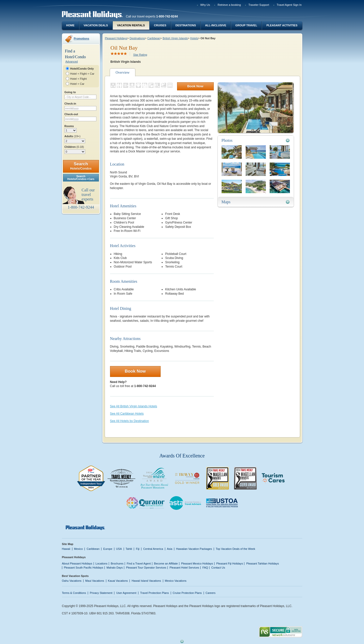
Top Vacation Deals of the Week (235, 549)
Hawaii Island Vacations (146, 581)
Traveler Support (259, 5)
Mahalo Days (115, 568)
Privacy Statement (101, 593)
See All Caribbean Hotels (127, 414)
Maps (226, 202)
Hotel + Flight (79, 79)
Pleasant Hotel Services (184, 568)
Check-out (71, 114)
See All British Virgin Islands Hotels (134, 406)
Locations (102, 563)
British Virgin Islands (175, 38)
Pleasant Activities (282, 25)
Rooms (69, 126)
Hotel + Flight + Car (82, 74)
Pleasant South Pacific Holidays (84, 568)
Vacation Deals (96, 25)
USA (119, 549)
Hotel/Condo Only (82, 69)
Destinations (186, 25)
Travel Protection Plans (154, 593)
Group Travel (246, 25)
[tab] (256, 140)
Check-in (70, 104)
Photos (227, 140)
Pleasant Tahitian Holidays (262, 563)
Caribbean (154, 38)
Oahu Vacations (72, 581)
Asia (170, 549)
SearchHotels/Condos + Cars (81, 178)
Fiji (138, 549)
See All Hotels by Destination (130, 421)
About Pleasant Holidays (77, 563)
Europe (108, 549)
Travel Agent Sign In (289, 5)
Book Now (195, 86)
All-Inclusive (216, 25)
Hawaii (66, 549)
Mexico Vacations (176, 581)
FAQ (205, 568)
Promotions (82, 38)
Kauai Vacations (118, 581)
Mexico (79, 549)
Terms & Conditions (74, 593)
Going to (70, 92)
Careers (211, 593)
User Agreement (126, 593)
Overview (123, 73)
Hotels (194, 38)
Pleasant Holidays (116, 38)
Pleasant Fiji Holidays (230, 563)
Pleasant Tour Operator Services (146, 568)
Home (70, 25)
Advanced (72, 62)
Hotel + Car (77, 84)
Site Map (68, 544)
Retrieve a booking (229, 5)
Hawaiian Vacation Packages (194, 549)
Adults (72, 136)
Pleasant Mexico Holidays (197, 563)
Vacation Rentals (131, 25)
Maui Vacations (95, 581)
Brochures (117, 563)
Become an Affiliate (166, 563)
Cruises (160, 25)
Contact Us (218, 568)
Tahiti (129, 549)
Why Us (205, 5)
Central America (153, 549)
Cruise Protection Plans (187, 593)
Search (81, 166)
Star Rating (140, 55)
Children (74, 147)
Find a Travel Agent (139, 563)
